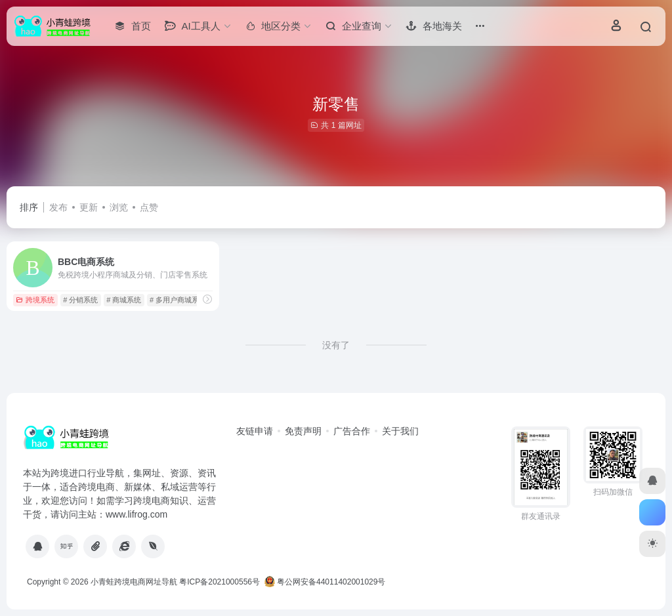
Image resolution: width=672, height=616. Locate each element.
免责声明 (303, 431)
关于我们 (400, 431)
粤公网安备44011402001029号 (325, 582)
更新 (89, 207)
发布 (58, 207)
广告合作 (352, 431)
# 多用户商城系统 (178, 300)
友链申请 (255, 431)
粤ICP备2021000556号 (220, 582)
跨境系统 (35, 300)
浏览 (119, 207)
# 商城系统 (124, 300)
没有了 (336, 345)
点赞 (149, 207)
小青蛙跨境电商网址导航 (134, 582)
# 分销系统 (80, 300)
